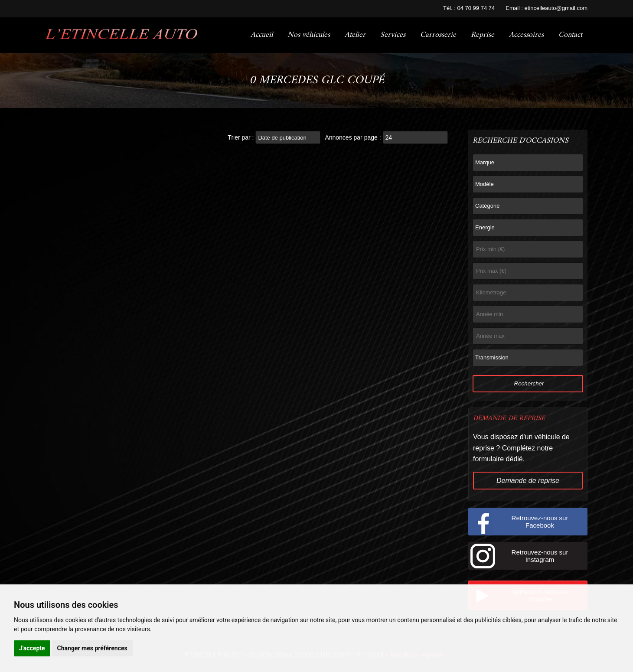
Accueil (262, 35)
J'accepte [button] (32, 648)
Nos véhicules (309, 35)
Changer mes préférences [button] (92, 648)
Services (393, 35)
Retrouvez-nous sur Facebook (540, 522)
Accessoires (526, 35)
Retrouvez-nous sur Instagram (540, 556)
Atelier (355, 35)
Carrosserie (438, 35)
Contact (570, 35)
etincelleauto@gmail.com (556, 8)
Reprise (483, 35)
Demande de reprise (528, 481)
